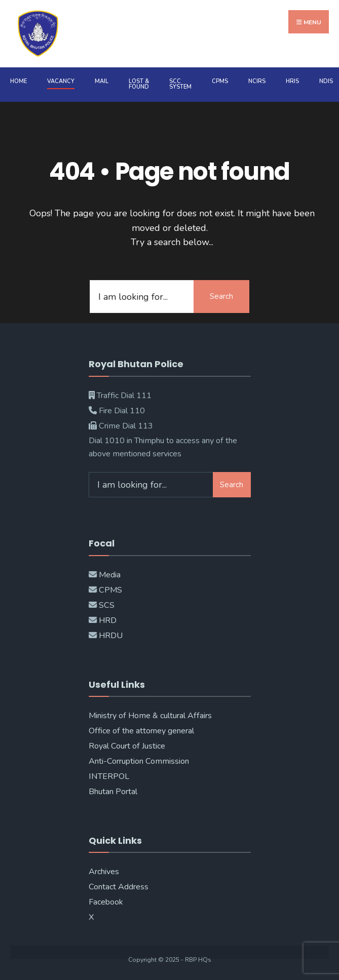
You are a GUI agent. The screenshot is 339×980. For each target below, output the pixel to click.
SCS (107, 605)
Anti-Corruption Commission (139, 761)
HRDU (111, 636)
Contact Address (119, 887)
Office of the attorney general (141, 731)
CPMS (220, 81)
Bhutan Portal (113, 792)
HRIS (292, 81)
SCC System (180, 84)
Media (110, 575)
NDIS (326, 81)
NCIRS (257, 81)
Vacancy (61, 81)
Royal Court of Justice (127, 746)
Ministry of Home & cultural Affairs (150, 716)
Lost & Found (139, 84)
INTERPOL (109, 776)
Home (18, 81)
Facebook (106, 902)
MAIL (102, 81)
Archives (104, 872)
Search (221, 296)
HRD (108, 620)
